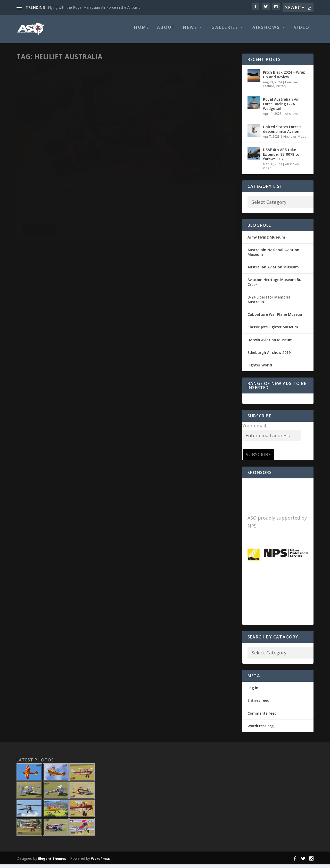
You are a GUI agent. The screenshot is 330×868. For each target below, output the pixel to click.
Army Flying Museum (266, 240)
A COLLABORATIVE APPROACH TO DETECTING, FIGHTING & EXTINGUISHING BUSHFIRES (66, 145)
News (190, 31)
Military (281, 90)
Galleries (225, 31)
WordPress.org (261, 729)
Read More (39, 202)
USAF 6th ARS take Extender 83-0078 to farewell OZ (281, 158)
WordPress (100, 862)
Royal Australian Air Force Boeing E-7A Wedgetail (281, 107)
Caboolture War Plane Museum (275, 318)
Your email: (255, 429)
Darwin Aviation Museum (270, 343)
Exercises (292, 86)
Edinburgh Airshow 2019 (269, 356)
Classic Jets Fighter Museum (273, 331)
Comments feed (262, 717)
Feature (269, 90)
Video (302, 31)
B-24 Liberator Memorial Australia (270, 303)
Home (142, 31)
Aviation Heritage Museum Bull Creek (275, 286)
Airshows (266, 31)
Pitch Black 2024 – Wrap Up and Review (284, 78)
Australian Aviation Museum (273, 271)
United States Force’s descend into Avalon (282, 133)
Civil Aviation (85, 158)
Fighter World (260, 369)
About (166, 31)
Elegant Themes (52, 862)
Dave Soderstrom (39, 158)
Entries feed (258, 704)
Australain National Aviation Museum (273, 256)
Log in (253, 691)
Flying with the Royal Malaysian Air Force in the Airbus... (94, 7)
